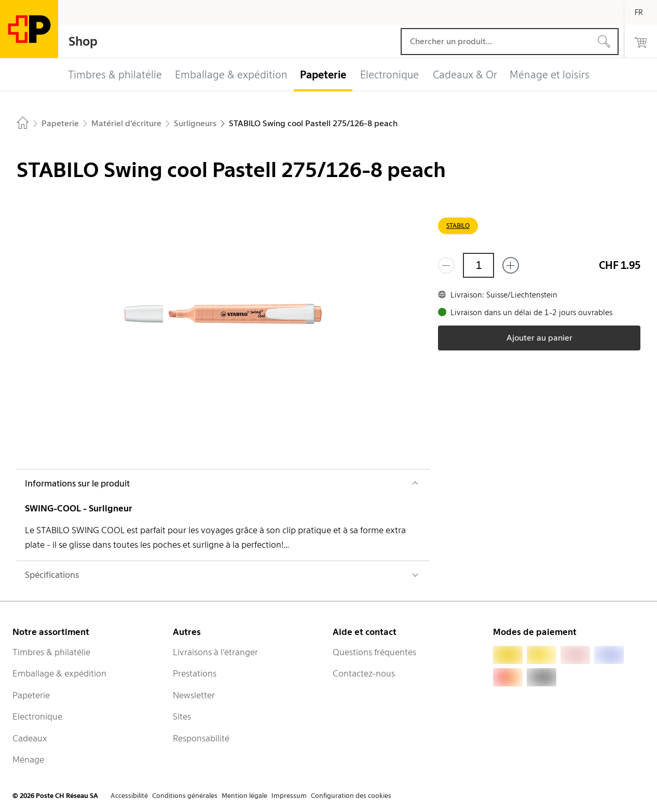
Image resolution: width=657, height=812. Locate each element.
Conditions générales (185, 796)
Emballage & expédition (59, 673)
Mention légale (244, 796)
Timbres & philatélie (51, 652)
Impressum (289, 796)
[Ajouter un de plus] (511, 265)
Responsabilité (201, 738)
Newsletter (194, 695)
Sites (182, 716)
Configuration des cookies (351, 796)
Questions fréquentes (374, 652)
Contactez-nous (364, 673)
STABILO (458, 226)
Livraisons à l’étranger (215, 652)
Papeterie (31, 695)
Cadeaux (30, 738)
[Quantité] (478, 265)
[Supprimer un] (446, 265)
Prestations (195, 673)
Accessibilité (129, 796)
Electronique (37, 716)
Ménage (28, 760)
